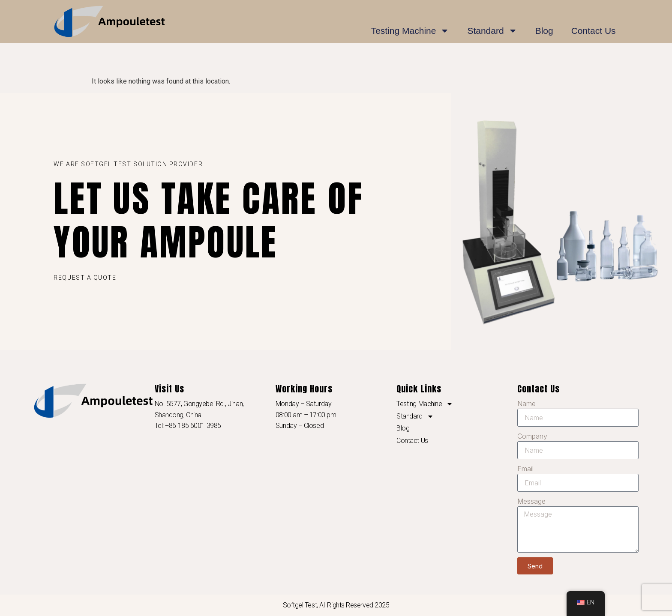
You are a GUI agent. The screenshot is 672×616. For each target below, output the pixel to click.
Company (532, 436)
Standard (492, 31)
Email (525, 469)
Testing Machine (410, 31)
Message (531, 501)
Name (526, 404)
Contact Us (594, 31)
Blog (544, 31)
